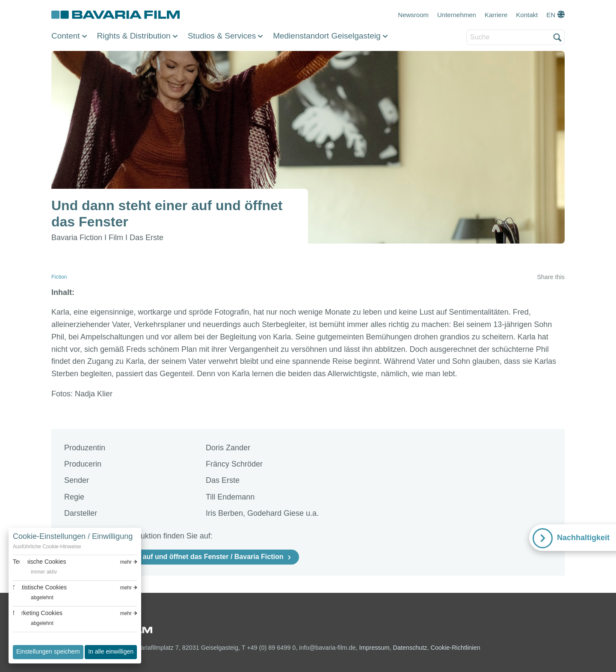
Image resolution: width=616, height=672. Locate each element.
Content (66, 36)
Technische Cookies (40, 562)
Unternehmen (457, 15)
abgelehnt (42, 598)
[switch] (35, 572)
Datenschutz (410, 648)
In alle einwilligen (111, 651)
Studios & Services (222, 36)
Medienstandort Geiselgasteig (327, 36)
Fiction (59, 277)
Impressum (374, 648)
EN (551, 15)
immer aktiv (44, 572)
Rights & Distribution (134, 36)
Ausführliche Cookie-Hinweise (47, 547)
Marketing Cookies (38, 613)
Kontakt (527, 15)
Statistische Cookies (40, 587)
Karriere (496, 15)
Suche (467, 30)
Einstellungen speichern (48, 651)
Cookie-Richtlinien (456, 648)
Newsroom (413, 15)
